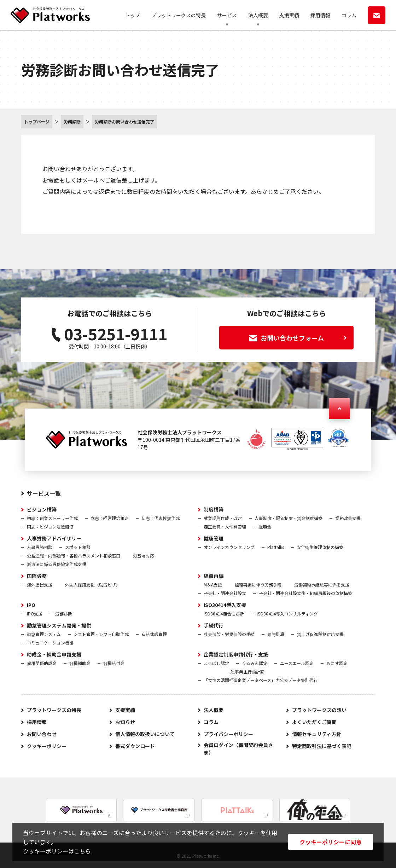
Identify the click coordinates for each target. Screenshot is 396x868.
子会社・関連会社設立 (225, 593)
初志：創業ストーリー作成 (52, 518)
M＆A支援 (213, 585)
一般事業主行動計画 (245, 672)
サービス (227, 15)
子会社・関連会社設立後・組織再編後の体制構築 (305, 593)
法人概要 (258, 15)
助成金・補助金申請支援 (54, 654)
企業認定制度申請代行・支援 (236, 654)
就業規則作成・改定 (223, 518)
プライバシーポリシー (228, 734)
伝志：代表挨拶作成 (161, 518)
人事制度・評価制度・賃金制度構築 (289, 518)
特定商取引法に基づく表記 (322, 746)
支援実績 (289, 15)
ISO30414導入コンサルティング (287, 614)
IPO (31, 605)
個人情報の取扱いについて (145, 734)
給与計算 (276, 634)
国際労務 (37, 576)
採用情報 (320, 15)
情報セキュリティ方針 (317, 734)
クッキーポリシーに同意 (331, 842)
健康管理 (214, 538)
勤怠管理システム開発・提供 (59, 625)
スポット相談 (78, 547)
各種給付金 (114, 663)
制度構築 (214, 509)
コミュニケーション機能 (50, 643)
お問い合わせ (42, 734)
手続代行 (214, 625)
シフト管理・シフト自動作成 (101, 634)
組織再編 (214, 576)
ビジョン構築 (42, 509)
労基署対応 (144, 555)
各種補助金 (80, 663)
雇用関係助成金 (42, 663)
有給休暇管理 (154, 634)
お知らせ (125, 722)
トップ (133, 15)
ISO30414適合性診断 (224, 614)
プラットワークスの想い (319, 710)
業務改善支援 (348, 518)
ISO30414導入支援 (225, 605)
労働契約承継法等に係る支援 (322, 585)
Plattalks (276, 547)
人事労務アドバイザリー (54, 538)
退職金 (265, 526)
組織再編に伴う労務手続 (258, 585)
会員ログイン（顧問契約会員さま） (238, 749)
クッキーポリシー (47, 746)
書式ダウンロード (135, 746)
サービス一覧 (44, 493)
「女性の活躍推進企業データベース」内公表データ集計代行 (261, 680)
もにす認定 (337, 663)
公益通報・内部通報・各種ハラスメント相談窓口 (74, 555)
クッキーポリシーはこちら (57, 851)
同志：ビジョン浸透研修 (50, 526)
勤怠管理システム (44, 634)
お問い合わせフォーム (298, 338)
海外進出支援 (40, 585)
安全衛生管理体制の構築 (320, 547)
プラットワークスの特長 (179, 15)
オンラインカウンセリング (229, 547)
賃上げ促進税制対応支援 (320, 634)
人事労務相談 (40, 547)
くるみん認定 (255, 663)
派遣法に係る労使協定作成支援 (57, 564)
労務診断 (64, 614)
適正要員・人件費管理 (225, 526)
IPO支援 (35, 614)
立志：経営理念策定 (110, 518)
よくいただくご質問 (314, 722)
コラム (349, 15)
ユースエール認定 (297, 663)
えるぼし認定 (216, 663)
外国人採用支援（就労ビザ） (93, 585)
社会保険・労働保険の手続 (229, 634)
